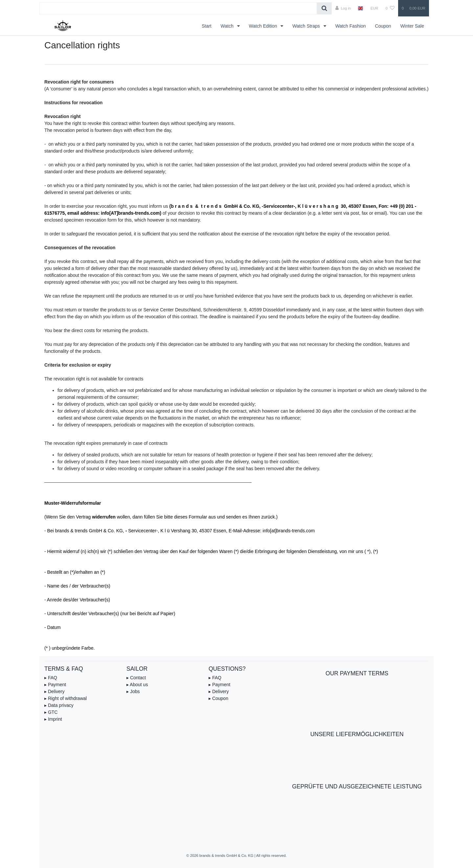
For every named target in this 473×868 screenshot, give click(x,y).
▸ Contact (136, 678)
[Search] (324, 8)
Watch (228, 26)
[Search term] (178, 8)
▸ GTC (51, 712)
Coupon (383, 26)
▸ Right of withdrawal (66, 698)
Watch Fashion (351, 26)
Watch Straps (307, 26)
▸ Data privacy (59, 705)
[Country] (360, 8)
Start (207, 26)
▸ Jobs (133, 691)
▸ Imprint (53, 719)
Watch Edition (264, 26)
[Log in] (343, 8)
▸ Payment (55, 685)
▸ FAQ (51, 678)
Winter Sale (412, 26)
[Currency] (374, 8)
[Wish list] (390, 8)
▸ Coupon (218, 698)
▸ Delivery (54, 691)
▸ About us (137, 685)
